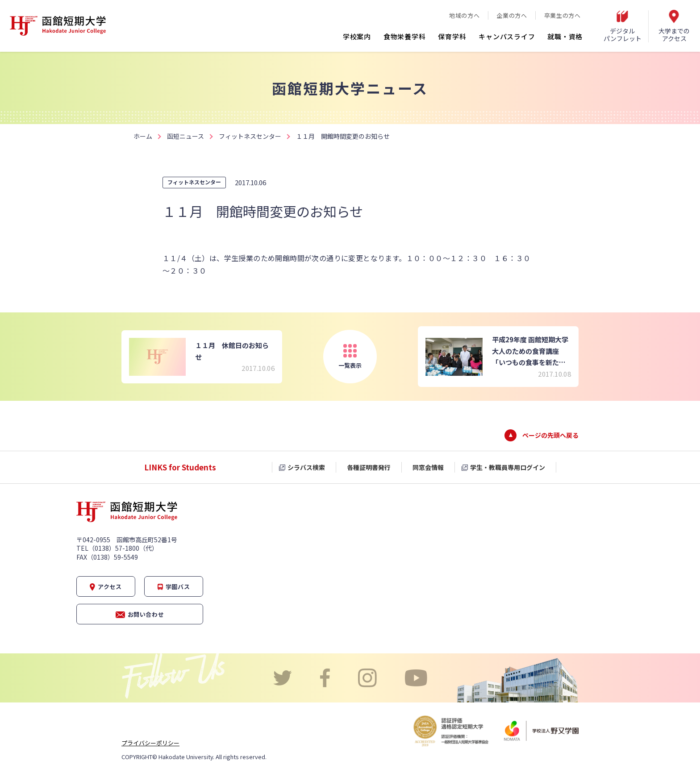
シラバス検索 (306, 467)
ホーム (143, 136)
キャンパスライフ (507, 36)
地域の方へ (464, 15)
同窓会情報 (428, 467)
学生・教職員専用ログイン (508, 467)
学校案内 (357, 36)
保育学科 (452, 36)
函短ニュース (185, 136)
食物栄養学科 (405, 36)
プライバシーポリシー (150, 743)
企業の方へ (512, 15)
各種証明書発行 (369, 467)
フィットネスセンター (250, 136)
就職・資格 (565, 36)
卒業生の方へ (562, 15)
